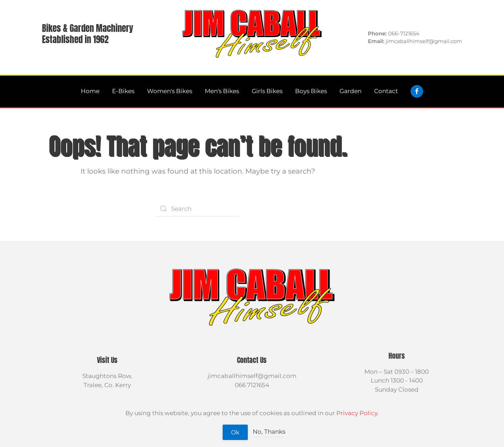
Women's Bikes (170, 91)
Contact (386, 91)
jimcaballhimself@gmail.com (252, 375)
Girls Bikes (267, 91)
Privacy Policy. (358, 413)
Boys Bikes (311, 91)
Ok (235, 432)
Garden (351, 91)
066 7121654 (252, 384)
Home (90, 91)
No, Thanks (269, 432)
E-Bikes (123, 91)
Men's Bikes (222, 91)
